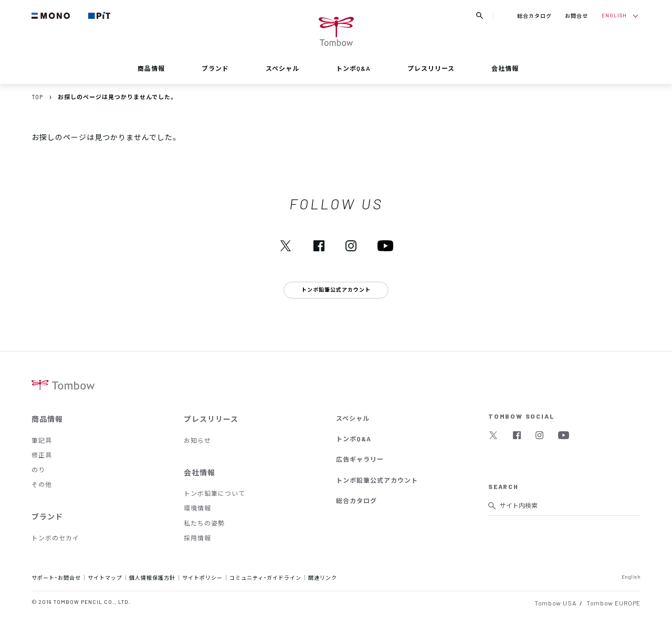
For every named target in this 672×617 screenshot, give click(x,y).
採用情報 (197, 538)
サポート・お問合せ (56, 577)
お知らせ (197, 440)
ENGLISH (614, 15)
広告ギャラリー (360, 459)
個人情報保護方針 (152, 577)
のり (38, 470)
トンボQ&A (353, 68)
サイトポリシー (202, 577)
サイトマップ (105, 577)
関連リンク (323, 577)
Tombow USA (555, 603)
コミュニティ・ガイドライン (265, 577)
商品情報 (151, 68)
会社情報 (505, 68)
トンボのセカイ (55, 538)
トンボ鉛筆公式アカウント (377, 480)
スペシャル (282, 68)
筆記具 (42, 440)
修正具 (42, 455)
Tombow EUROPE (613, 603)
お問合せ (576, 15)
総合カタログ (534, 15)
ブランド (215, 68)
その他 (42, 484)
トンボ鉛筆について (214, 493)
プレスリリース (431, 68)
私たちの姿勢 (204, 523)
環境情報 (197, 508)
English (631, 576)
